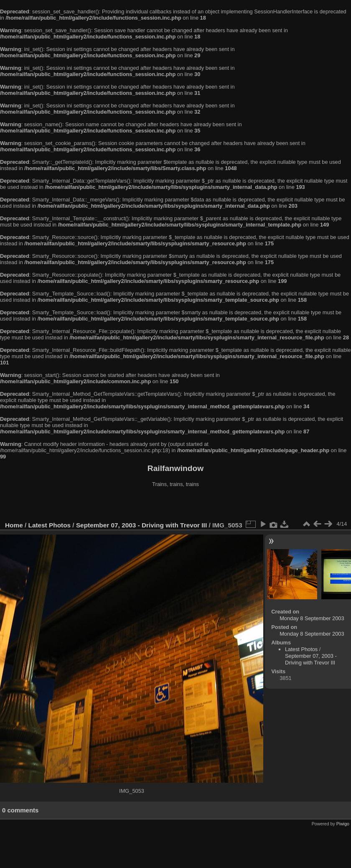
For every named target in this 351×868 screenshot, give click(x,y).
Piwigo (343, 824)
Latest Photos (50, 525)
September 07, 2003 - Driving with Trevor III (141, 525)
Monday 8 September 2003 (312, 618)
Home (14, 525)
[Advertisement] (175, 505)
